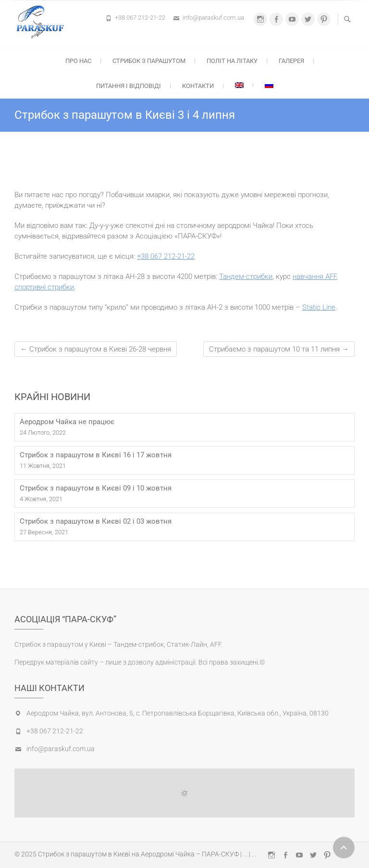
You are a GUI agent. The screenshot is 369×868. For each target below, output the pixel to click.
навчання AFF (314, 277)
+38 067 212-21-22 (140, 18)
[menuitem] (239, 85)
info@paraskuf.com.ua (213, 18)
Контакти (198, 86)
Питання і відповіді (129, 86)
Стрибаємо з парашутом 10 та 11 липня (279, 349)
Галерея (291, 61)
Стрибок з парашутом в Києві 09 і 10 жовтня (96, 488)
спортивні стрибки (44, 287)
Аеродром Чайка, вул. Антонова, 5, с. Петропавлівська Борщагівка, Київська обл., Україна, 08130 (178, 713)
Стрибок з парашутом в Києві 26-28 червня (96, 349)
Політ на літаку (232, 61)
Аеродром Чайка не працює (67, 422)
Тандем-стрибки (246, 277)
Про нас (78, 61)
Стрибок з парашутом (149, 61)
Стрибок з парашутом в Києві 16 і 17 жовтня (96, 455)
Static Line (319, 307)
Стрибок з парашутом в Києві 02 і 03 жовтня (96, 521)
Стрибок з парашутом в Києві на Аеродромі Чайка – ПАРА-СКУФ (138, 854)
